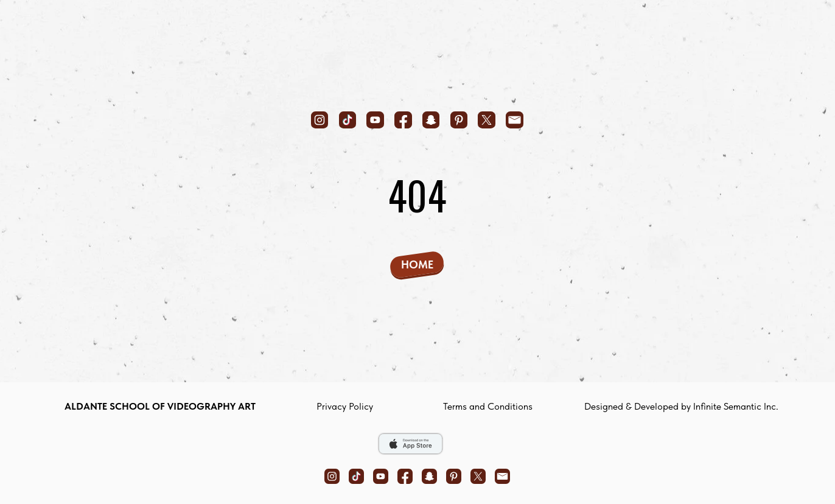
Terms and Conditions (488, 406)
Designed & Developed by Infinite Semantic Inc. (681, 406)
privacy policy (345, 406)
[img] (417, 55)
